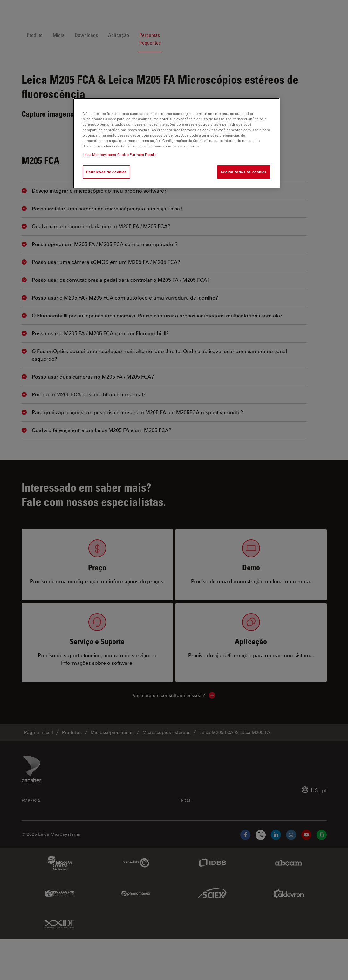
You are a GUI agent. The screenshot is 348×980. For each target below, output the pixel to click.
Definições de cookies (106, 172)
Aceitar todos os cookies (244, 172)
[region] (176, 143)
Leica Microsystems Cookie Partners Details (120, 155)
